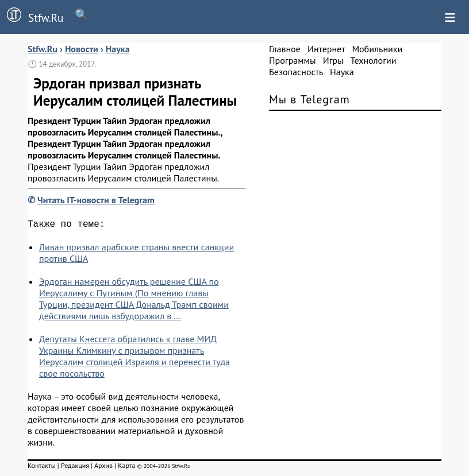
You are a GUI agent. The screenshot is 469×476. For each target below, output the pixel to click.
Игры (333, 60)
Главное (285, 49)
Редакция (75, 468)
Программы (292, 60)
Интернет (326, 49)
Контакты (42, 468)
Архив (103, 468)
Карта (126, 468)
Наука (342, 72)
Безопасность (296, 72)
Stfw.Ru (32, 16)
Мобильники (377, 49)
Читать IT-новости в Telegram (96, 200)
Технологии (374, 60)
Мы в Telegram (310, 99)
